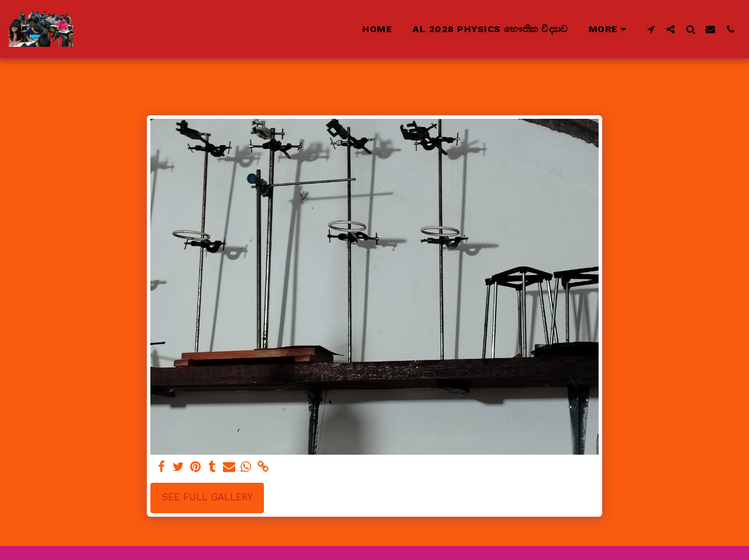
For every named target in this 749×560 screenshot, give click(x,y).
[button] (651, 29)
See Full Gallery (207, 497)
